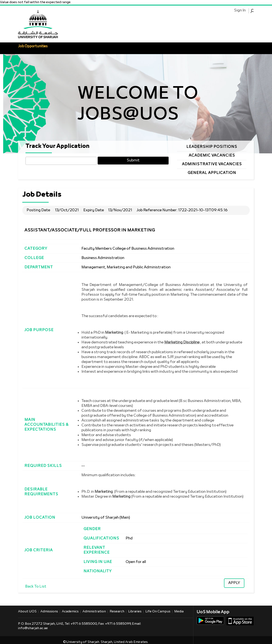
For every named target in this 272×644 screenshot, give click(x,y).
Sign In (240, 11)
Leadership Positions (212, 147)
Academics (70, 612)
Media (179, 612)
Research (117, 612)
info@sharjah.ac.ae (33, 628)
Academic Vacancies (212, 156)
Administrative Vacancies (212, 164)
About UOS (27, 612)
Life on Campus (158, 612)
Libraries (135, 612)
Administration (94, 612)
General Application (212, 173)
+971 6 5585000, (84, 624)
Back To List (36, 587)
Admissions (49, 612)
